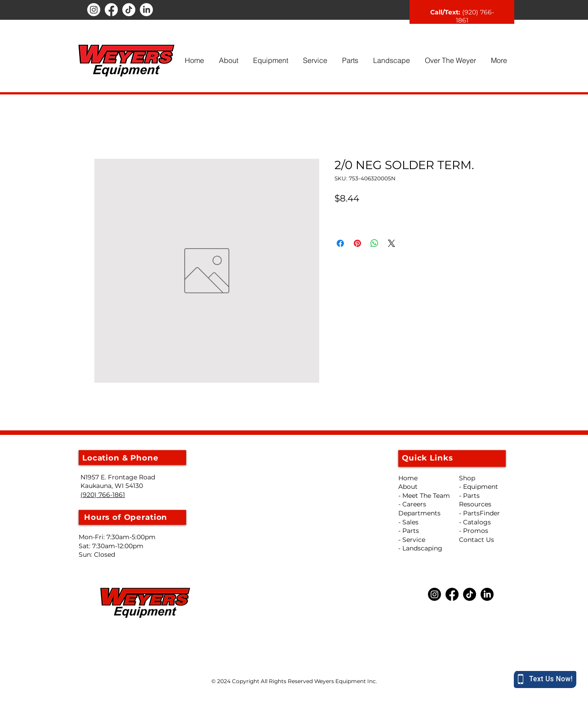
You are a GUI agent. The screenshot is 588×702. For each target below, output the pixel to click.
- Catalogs (475, 522)
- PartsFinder (479, 513)
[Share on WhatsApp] (374, 243)
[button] (228, 60)
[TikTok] (129, 10)
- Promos (474, 531)
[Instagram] (94, 10)
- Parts (469, 496)
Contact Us (477, 540)
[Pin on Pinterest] (357, 243)
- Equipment (479, 487)
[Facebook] (111, 10)
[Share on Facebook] (340, 243)
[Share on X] (392, 243)
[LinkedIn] (146, 10)
